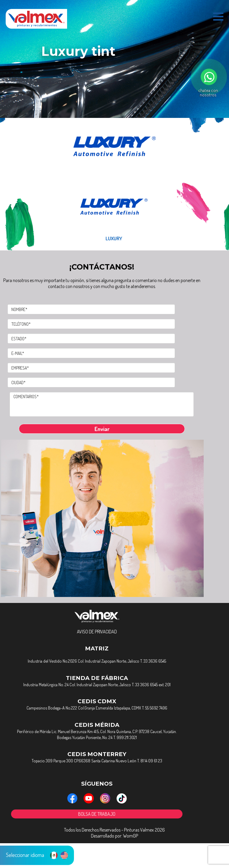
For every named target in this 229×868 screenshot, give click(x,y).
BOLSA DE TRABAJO (118, 838)
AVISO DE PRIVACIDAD (117, 648)
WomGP (131, 861)
